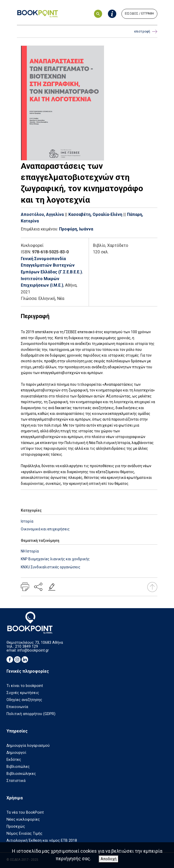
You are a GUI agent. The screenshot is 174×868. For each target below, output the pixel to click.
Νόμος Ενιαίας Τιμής (24, 834)
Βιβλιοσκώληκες (21, 774)
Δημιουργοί (16, 753)
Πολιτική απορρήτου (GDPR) (31, 714)
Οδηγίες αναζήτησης (24, 700)
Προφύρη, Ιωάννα (76, 229)
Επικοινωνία (17, 707)
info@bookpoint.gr (33, 650)
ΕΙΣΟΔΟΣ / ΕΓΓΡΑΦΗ (139, 14)
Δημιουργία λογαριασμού (28, 746)
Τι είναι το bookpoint (25, 686)
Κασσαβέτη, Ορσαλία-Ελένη (95, 214)
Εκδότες (14, 760)
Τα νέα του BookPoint (25, 812)
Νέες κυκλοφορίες (23, 819)
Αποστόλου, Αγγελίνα (42, 214)
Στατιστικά (16, 781)
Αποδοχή (109, 859)
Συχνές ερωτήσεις (23, 693)
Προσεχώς (16, 827)
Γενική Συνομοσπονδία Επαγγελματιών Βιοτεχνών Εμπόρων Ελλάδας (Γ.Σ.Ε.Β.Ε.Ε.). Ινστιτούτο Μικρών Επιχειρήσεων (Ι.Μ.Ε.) (52, 272)
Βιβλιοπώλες (18, 767)
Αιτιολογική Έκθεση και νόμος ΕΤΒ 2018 (42, 841)
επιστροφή (146, 32)
